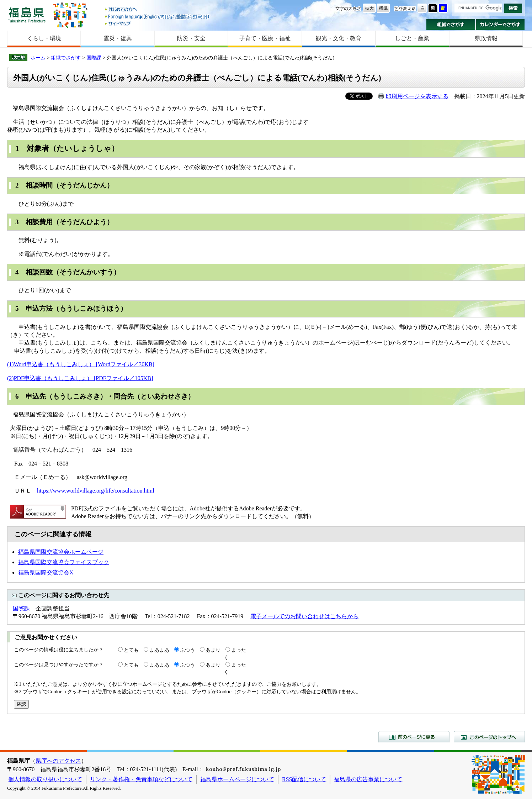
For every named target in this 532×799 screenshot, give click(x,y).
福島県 (27, 15)
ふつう (187, 650)
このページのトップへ (489, 737)
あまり (213, 650)
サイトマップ (158, 23)
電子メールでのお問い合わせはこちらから (304, 616)
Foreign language (158, 17)
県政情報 (486, 38)
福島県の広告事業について (368, 779)
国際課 (94, 58)
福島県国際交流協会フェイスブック (64, 562)
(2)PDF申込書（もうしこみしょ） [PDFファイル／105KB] (80, 378)
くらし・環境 (44, 38)
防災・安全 (191, 38)
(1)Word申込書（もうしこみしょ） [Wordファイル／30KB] (81, 364)
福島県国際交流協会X (46, 572)
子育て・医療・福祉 (265, 38)
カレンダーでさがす (501, 25)
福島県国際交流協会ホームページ (61, 552)
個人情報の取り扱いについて (45, 779)
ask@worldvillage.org (102, 477)
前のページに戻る (414, 737)
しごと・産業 (412, 38)
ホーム (38, 58)
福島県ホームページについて (237, 779)
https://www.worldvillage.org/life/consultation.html (96, 491)
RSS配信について (304, 779)
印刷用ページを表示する (417, 96)
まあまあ (159, 650)
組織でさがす (451, 25)
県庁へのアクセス (58, 761)
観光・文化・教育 (339, 38)
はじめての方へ (158, 10)
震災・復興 (118, 38)
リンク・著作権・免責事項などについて (141, 779)
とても (131, 650)
